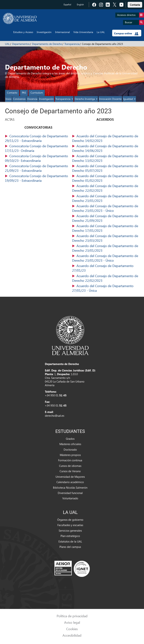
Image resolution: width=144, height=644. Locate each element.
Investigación (44, 32)
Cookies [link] (72, 629)
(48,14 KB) (39, 148)
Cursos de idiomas (70, 466)
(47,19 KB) (39, 168)
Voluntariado (70, 498)
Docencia (32, 99)
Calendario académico (70, 482)
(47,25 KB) (39, 158)
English (80, 5)
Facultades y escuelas (70, 525)
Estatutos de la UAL (70, 541)
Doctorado (70, 450)
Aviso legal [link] (72, 622)
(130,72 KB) (106, 238)
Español (67, 5)
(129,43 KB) (106, 218)
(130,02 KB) (106, 178)
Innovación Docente (110, 99)
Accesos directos (131, 15)
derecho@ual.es (55, 416)
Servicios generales (70, 531)
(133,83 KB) (106, 148)
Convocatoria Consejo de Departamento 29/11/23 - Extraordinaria (37, 138)
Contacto (12, 93)
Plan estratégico (70, 536)
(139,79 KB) (106, 268)
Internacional (62, 32)
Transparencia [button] (64, 99)
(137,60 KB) (106, 158)
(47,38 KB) (39, 138)
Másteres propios (70, 455)
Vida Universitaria (83, 32)
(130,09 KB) (106, 248)
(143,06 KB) (106, 138)
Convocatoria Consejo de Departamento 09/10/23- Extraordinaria (37, 158)
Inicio (8, 99)
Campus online (126, 33)
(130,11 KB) (106, 198)
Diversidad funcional (70, 493)
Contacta (135, 5)
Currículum (37, 93)
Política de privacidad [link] (72, 616)
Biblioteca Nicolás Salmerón (70, 488)
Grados (70, 439)
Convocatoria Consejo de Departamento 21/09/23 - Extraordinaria (37, 168)
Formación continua (70, 460)
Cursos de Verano (70, 471)
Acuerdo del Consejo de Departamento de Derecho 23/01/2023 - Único (105, 208)
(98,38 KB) (39, 178)
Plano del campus (70, 547)
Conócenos (19, 99)
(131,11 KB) (106, 228)
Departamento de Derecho (47, 44)
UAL (7, 44)
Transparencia (72, 44)
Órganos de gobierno (70, 520)
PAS (24, 93)
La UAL (101, 32)
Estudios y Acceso (23, 32)
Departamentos (21, 44)
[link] (135, 4)
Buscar (134, 22)
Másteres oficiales (70, 444)
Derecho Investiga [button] (86, 99)
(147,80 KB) (106, 188)
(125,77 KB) (106, 288)
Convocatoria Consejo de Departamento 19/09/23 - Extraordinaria (37, 178)
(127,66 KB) (106, 168)
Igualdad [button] (129, 99)
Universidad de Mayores (70, 477)
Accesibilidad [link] (72, 635)
